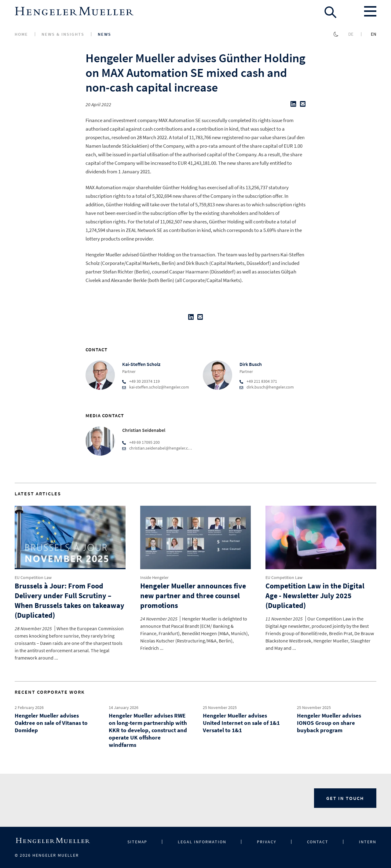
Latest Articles (38, 494)
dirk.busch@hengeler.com (270, 387)
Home (21, 34)
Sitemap (137, 842)
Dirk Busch (251, 364)
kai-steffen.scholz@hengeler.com (159, 387)
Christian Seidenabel (144, 430)
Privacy (267, 842)
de (351, 34)
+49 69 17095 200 (144, 442)
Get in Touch (345, 798)
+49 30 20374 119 (144, 381)
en (374, 34)
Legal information (202, 842)
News (104, 34)
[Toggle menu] (370, 11)
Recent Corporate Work (50, 692)
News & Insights (63, 34)
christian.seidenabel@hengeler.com (162, 448)
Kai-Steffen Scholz (141, 364)
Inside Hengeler (154, 577)
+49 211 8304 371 (262, 381)
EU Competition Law (33, 577)
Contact (318, 842)
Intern (368, 842)
